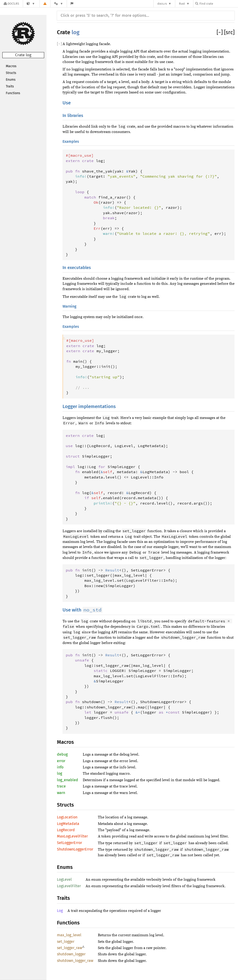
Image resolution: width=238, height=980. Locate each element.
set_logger (66, 942)
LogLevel (64, 879)
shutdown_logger (71, 954)
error (61, 761)
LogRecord (66, 830)
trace (61, 786)
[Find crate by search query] (218, 4)
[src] (229, 32)
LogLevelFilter (69, 886)
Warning (69, 306)
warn (61, 793)
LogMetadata (68, 824)
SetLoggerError (69, 843)
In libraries (73, 116)
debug (62, 754)
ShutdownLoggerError (75, 849)
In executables (77, 268)
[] (220, 32)
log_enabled (68, 780)
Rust (182, 4)
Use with (83, 610)
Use (67, 103)
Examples (71, 141)
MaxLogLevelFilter (72, 836)
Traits (10, 86)
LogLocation (67, 817)
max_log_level (69, 935)
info (60, 767)
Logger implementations (89, 407)
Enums (11, 80)
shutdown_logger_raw (75, 961)
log (76, 32)
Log (60, 911)
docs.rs (162, 4)
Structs (11, 73)
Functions (13, 93)
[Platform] (59, 4)
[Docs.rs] (11, 4)
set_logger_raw (69, 948)
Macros (11, 66)
